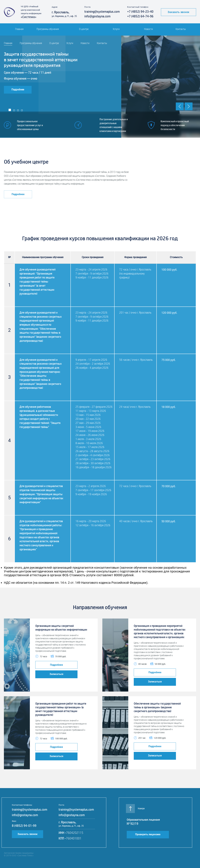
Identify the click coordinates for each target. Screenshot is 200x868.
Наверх (136, 807)
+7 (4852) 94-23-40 (140, 12)
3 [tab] (18, 110)
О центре (84, 29)
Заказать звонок (179, 12)
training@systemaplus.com (102, 12)
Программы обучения (48, 29)
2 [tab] (14, 110)
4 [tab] (22, 110)
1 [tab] (10, 110)
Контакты (181, 29)
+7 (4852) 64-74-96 (140, 16)
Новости (148, 29)
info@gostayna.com (97, 16)
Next (189, 106)
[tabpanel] (100, 87)
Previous (180, 106)
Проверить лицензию (148, 834)
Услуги (116, 29)
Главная (19, 29)
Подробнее (18, 90)
